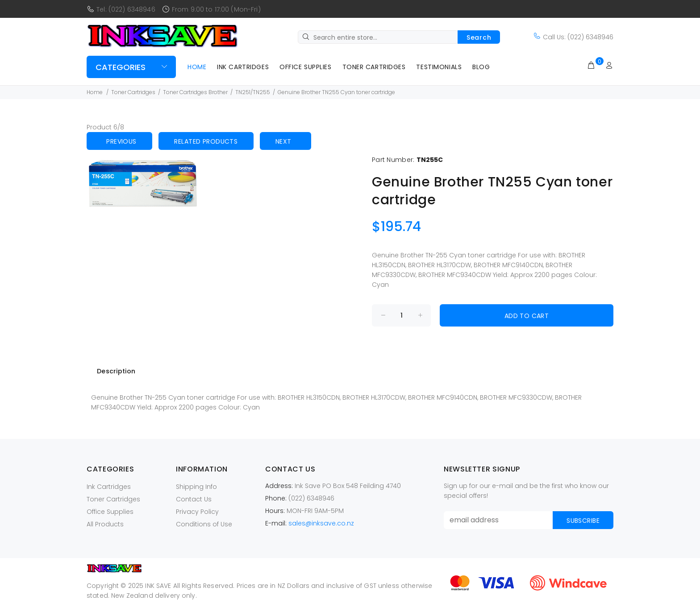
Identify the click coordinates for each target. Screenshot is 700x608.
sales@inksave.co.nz (321, 523)
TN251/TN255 (253, 92)
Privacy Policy (197, 512)
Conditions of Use (204, 524)
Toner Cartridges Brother (195, 92)
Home (197, 67)
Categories (121, 67)
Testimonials (439, 67)
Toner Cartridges (374, 67)
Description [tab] (116, 371)
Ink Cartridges (243, 67)
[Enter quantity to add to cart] (401, 315)
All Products (105, 524)
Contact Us (194, 499)
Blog (481, 67)
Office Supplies (305, 67)
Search (479, 37)
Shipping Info (196, 487)
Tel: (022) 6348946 (126, 9)
